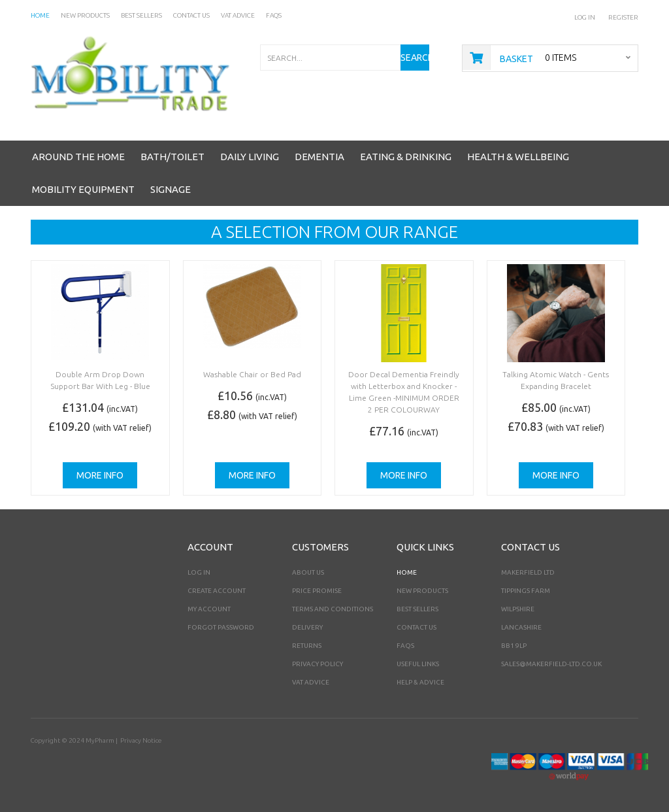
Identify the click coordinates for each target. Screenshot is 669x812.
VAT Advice (311, 682)
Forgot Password (221, 627)
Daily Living (250, 157)
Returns (307, 646)
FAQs (405, 646)
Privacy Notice (141, 740)
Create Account (217, 591)
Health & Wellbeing (518, 157)
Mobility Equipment (83, 189)
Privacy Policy (318, 664)
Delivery (307, 627)
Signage (171, 189)
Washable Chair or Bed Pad (252, 374)
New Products (422, 591)
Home (407, 572)
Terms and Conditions (333, 609)
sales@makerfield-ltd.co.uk (551, 664)
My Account (209, 609)
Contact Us (416, 627)
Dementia (319, 157)
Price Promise (317, 591)
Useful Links (418, 664)
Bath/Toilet (172, 157)
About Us (308, 572)
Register (623, 17)
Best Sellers (417, 609)
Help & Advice (420, 682)
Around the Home (78, 157)
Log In (585, 17)
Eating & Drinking (406, 157)
